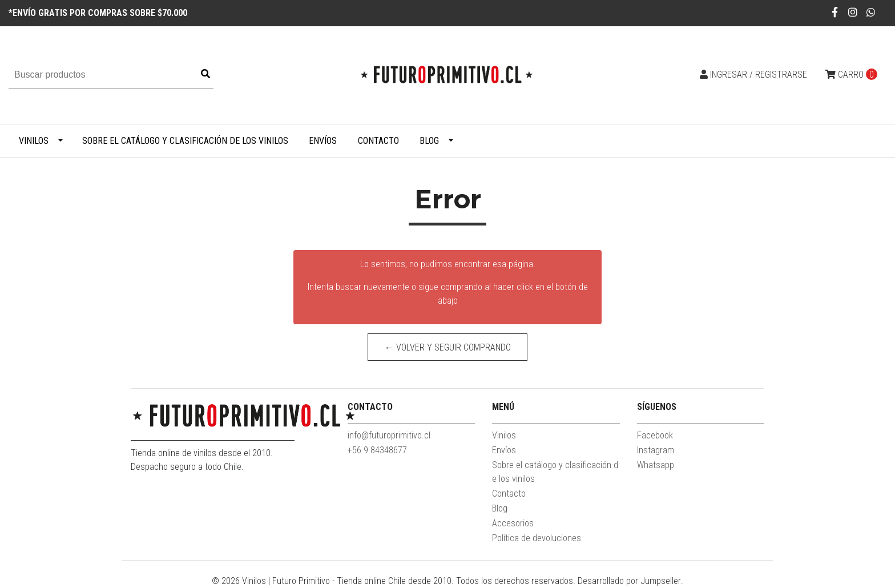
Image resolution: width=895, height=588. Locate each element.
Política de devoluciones (537, 538)
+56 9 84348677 (377, 450)
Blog (429, 141)
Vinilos (34, 141)
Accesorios (513, 523)
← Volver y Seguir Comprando (448, 347)
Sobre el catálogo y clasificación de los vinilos (185, 141)
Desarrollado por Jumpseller (629, 581)
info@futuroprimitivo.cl (389, 435)
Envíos (323, 141)
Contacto (378, 141)
